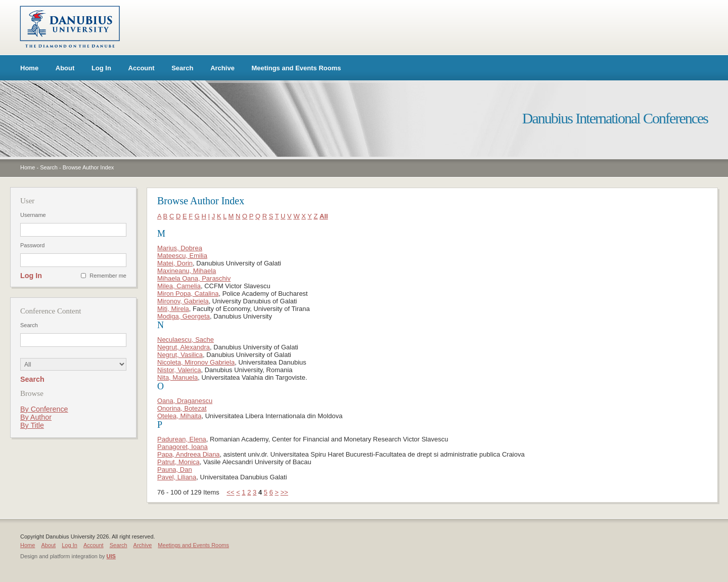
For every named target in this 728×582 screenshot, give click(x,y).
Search (182, 68)
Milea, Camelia (179, 286)
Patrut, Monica (178, 462)
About (65, 68)
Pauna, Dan (175, 469)
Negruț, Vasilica (180, 355)
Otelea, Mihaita (179, 416)
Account (142, 68)
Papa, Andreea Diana (189, 454)
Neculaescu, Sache (186, 340)
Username (33, 215)
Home (29, 68)
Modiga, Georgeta (184, 316)
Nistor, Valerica (179, 370)
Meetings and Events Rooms (297, 68)
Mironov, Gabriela (183, 301)
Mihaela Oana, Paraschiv (194, 278)
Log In (101, 68)
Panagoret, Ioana (183, 447)
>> (284, 492)
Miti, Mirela (173, 309)
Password (32, 245)
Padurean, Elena (182, 439)
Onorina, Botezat (182, 408)
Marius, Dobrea (180, 248)
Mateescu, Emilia (182, 256)
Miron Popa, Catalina (188, 294)
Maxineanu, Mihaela (187, 271)
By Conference (44, 409)
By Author (36, 417)
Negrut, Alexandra (184, 347)
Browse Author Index (88, 167)
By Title (32, 425)
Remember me (108, 276)
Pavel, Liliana (177, 477)
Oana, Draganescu (185, 401)
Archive (222, 68)
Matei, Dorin (175, 263)
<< (230, 492)
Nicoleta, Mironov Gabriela (196, 362)
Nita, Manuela (177, 377)
